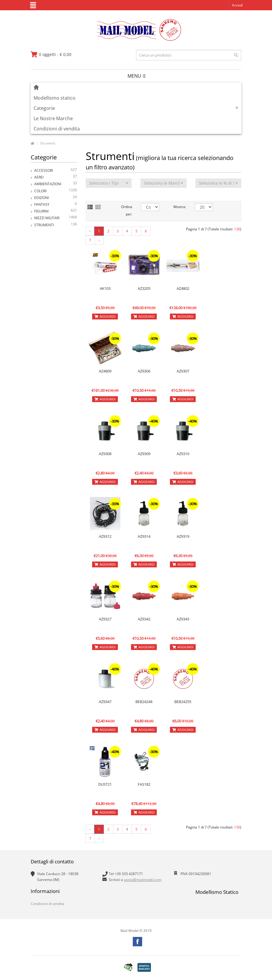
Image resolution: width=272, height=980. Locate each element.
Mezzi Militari (56, 218)
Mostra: (180, 207)
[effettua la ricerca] (236, 55)
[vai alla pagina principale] (136, 39)
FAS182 (144, 784)
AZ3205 (144, 288)
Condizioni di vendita (57, 129)
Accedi (237, 5)
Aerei (56, 177)
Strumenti (48, 143)
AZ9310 (183, 454)
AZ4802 (183, 288)
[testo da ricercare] (189, 55)
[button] (109, 183)
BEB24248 (144, 702)
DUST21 (105, 784)
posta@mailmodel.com (143, 880)
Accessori (56, 170)
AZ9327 (105, 619)
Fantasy (56, 204)
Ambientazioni (56, 184)
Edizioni (56, 198)
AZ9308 (105, 454)
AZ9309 (144, 454)
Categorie (44, 108)
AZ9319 (183, 536)
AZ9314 (144, 536)
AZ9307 (183, 371)
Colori (56, 191)
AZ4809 (105, 371)
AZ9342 (144, 619)
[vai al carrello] (51, 55)
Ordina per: (127, 210)
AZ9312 (105, 536)
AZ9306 (144, 371)
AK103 (105, 288)
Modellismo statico (55, 98)
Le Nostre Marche (53, 118)
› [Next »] (99, 240)
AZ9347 (105, 702)
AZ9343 (183, 619)
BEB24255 (183, 702)
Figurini (56, 211)
